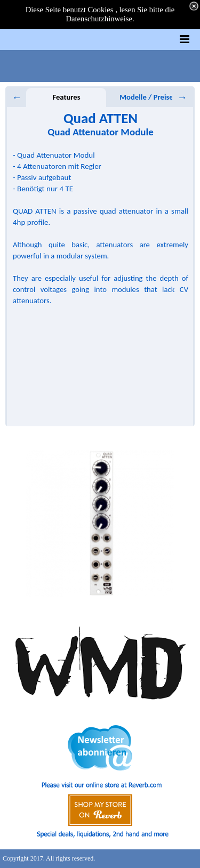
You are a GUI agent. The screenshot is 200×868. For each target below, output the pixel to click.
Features (66, 97)
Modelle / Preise (146, 97)
